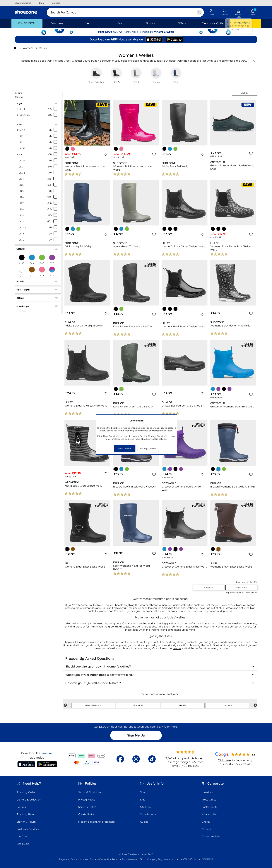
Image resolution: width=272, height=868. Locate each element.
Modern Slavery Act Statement (96, 822)
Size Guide (23, 844)
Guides (144, 822)
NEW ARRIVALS (93, 705)
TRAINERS (138, 705)
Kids (143, 800)
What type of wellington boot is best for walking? (160, 675)
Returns (21, 807)
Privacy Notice (87, 800)
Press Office (209, 800)
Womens (27, 48)
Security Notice (87, 807)
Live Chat (22, 836)
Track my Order (26, 792)
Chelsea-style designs (127, 611)
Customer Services (28, 829)
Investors (207, 792)
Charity (206, 822)
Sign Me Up (136, 735)
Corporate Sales (211, 836)
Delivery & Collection (29, 800)
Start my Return (26, 822)
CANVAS (227, 705)
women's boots (99, 642)
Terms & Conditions (90, 792)
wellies (177, 648)
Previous (65, 705)
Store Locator (148, 814)
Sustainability (210, 807)
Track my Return (26, 814)
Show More (241, 588)
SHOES (183, 705)
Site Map (145, 807)
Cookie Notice (86, 814)
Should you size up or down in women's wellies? (160, 666)
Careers (206, 829)
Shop (143, 792)
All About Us (209, 814)
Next (255, 705)
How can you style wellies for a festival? (160, 683)
